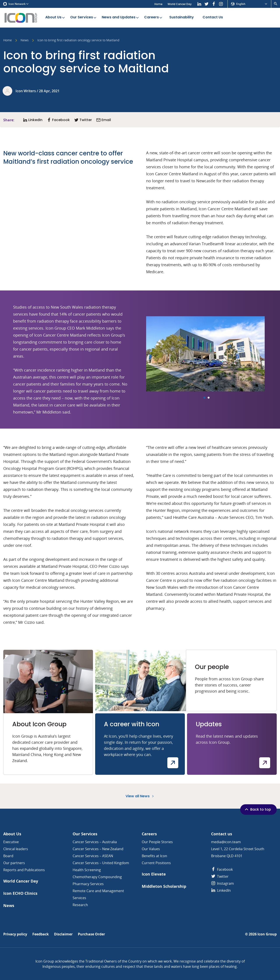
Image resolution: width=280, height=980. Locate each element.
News (25, 40)
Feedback (41, 934)
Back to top (257, 809)
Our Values (151, 849)
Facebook (222, 869)
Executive (11, 842)
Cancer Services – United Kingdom (101, 863)
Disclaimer (63, 934)
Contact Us (213, 17)
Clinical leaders (16, 849)
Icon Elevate (154, 874)
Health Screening (87, 870)
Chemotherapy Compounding (97, 877)
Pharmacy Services (88, 884)
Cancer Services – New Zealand (98, 849)
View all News (140, 796)
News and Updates (121, 17)
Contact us (222, 834)
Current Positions (156, 863)
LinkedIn (221, 890)
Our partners (14, 863)
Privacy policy (15, 934)
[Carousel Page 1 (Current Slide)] (204, 398)
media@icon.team (226, 842)
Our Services (84, 17)
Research (80, 905)
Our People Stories (157, 842)
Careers (154, 17)
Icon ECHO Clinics (20, 893)
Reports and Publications (24, 870)
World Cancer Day (180, 4)
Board (8, 856)
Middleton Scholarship (164, 886)
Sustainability (182, 17)
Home (158, 4)
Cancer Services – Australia (95, 842)
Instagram (222, 883)
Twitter (220, 876)
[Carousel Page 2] (209, 398)
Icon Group (267, 934)
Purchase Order (91, 934)
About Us (55, 17)
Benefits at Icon (154, 856)
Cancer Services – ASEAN (93, 856)
